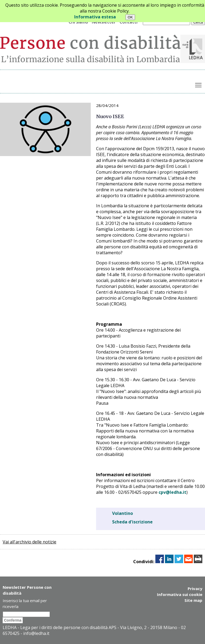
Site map (193, 600)
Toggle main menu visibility (199, 84)
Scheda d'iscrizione (132, 522)
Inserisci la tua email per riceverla (25, 603)
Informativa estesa (95, 17)
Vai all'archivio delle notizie (29, 542)
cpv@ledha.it (172, 492)
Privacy (195, 589)
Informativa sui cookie (180, 594)
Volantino (123, 513)
